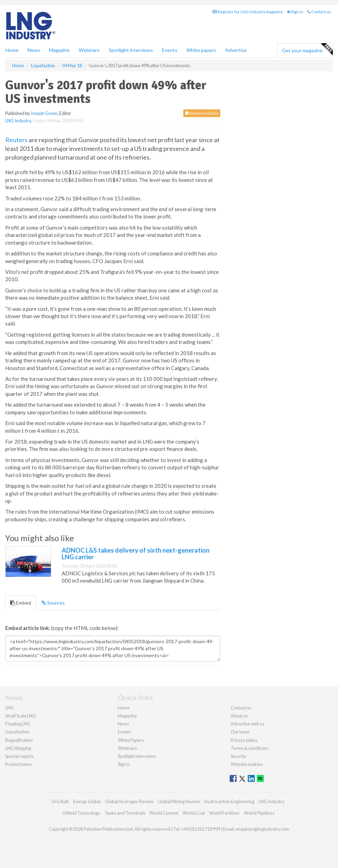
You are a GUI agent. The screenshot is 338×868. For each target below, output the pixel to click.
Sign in (295, 12)
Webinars (89, 50)
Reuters (16, 140)
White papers (201, 50)
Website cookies (247, 764)
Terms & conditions (249, 748)
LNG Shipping (18, 748)
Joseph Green (44, 113)
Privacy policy (244, 740)
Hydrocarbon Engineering (229, 801)
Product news (18, 764)
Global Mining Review (179, 801)
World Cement (164, 813)
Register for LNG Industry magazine (248, 12)
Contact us (319, 12)
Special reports (20, 756)
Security (239, 756)
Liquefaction (17, 732)
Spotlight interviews (131, 50)
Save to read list (202, 113)
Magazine (59, 50)
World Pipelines (259, 813)
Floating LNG (18, 724)
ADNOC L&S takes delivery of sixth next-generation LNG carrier (136, 554)
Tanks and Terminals (125, 813)
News (123, 724)
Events (170, 50)
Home (12, 50)
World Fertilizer (224, 813)
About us (239, 716)
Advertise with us (248, 724)
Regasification (19, 740)
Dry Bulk (60, 801)
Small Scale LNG (21, 716)
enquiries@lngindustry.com (262, 829)
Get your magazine (307, 49)
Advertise (236, 50)
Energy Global (87, 801)
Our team (240, 732)
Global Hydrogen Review (129, 801)
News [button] (34, 50)
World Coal (194, 813)
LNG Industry (18, 121)
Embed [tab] (21, 603)
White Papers (131, 740)
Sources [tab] (53, 603)
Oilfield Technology (81, 813)
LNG (10, 708)
